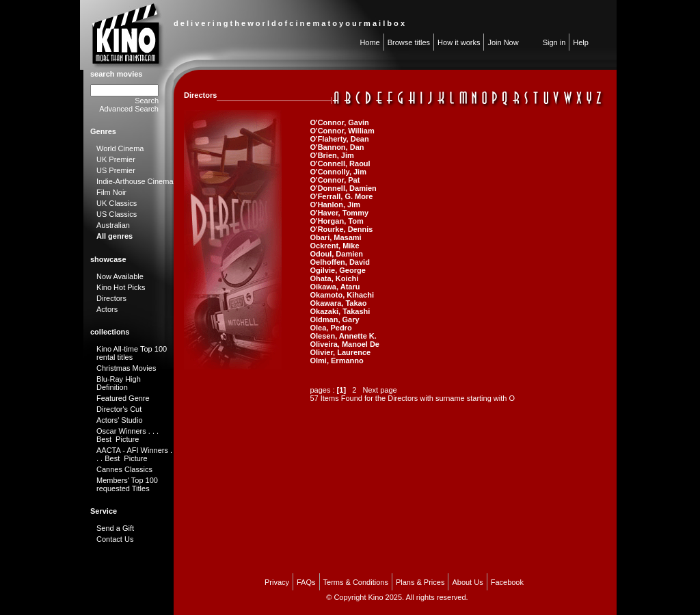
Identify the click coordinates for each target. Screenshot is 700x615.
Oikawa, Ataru (335, 287)
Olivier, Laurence (340, 352)
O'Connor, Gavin (339, 122)
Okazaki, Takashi (340, 311)
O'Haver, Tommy (339, 213)
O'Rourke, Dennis (341, 229)
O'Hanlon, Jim (335, 205)
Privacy (277, 582)
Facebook (507, 582)
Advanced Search (129, 109)
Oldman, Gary (334, 319)
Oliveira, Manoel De (344, 344)
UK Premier (116, 159)
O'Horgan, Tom (336, 221)
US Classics (117, 214)
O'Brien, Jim (332, 155)
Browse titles (409, 42)
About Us (467, 582)
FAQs (306, 582)
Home (369, 42)
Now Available (120, 276)
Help (581, 42)
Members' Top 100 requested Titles (127, 484)
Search (147, 101)
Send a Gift (115, 528)
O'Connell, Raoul (340, 163)
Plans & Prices (420, 582)
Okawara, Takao (338, 303)
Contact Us (115, 539)
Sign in (554, 42)
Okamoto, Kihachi (342, 295)
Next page (380, 390)
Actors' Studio (120, 420)
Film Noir (111, 192)
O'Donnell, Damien (343, 188)
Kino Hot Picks (121, 287)
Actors (107, 309)
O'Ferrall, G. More (341, 196)
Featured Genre (123, 398)
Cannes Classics (124, 469)
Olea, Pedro (331, 328)
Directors (111, 298)
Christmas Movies (126, 368)
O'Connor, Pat (335, 180)
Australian (113, 225)
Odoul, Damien (336, 254)
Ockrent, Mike (334, 246)
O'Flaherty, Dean (339, 139)
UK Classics (117, 203)
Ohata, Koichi (334, 278)
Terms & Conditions (356, 582)
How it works (459, 42)
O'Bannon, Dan (337, 147)
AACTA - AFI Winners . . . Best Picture (134, 454)
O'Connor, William (342, 131)
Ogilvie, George (337, 270)
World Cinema (120, 148)
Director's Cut (119, 409)
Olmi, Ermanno (336, 361)
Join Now (503, 42)
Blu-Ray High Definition (119, 383)
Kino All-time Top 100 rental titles (132, 353)
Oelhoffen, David (339, 262)
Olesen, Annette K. (343, 336)
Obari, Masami (335, 237)
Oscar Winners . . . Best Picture (127, 435)
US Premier (116, 170)
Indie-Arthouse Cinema (135, 181)
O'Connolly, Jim (338, 172)
